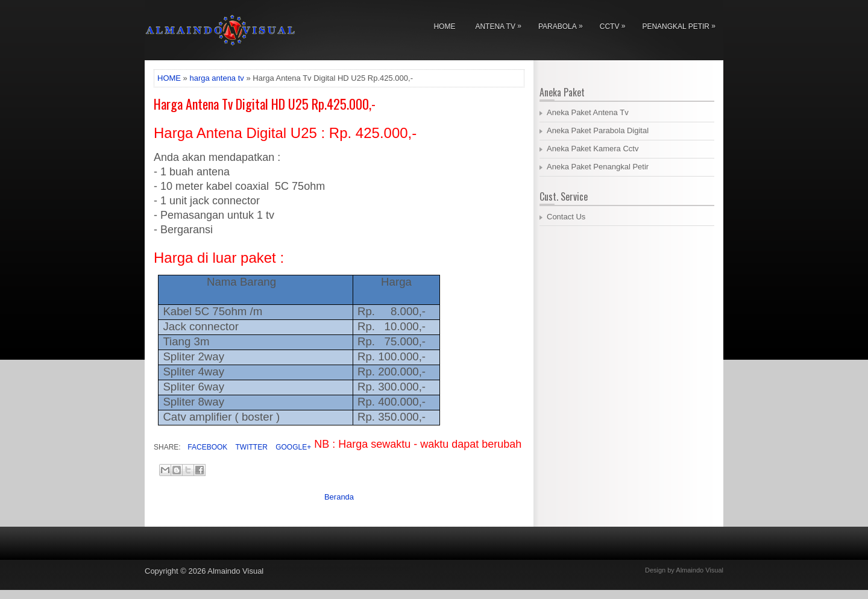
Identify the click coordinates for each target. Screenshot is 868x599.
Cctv (616, 24)
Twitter (250, 447)
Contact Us (566, 217)
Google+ (292, 447)
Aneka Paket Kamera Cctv (593, 149)
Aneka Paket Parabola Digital (598, 130)
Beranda (339, 497)
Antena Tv (501, 24)
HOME (169, 78)
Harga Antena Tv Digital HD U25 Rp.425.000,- (265, 104)
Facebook (206, 447)
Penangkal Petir (682, 24)
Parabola (564, 24)
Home (444, 27)
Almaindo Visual (235, 571)
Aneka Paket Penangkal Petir (598, 167)
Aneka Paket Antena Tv (588, 112)
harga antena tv (216, 78)
